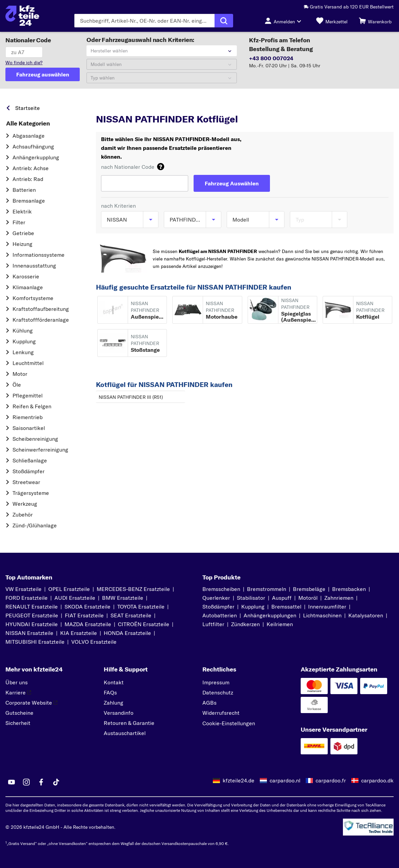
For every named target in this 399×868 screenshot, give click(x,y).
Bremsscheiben (221, 589)
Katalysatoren (366, 615)
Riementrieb (28, 417)
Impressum (216, 682)
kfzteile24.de (239, 780)
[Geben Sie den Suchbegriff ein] (144, 21)
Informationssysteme (39, 255)
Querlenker (216, 598)
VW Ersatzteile (23, 589)
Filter (19, 222)
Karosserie (26, 276)
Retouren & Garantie (129, 723)
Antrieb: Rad (28, 179)
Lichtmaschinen (322, 615)
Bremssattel (286, 607)
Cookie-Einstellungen (229, 723)
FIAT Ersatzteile (84, 615)
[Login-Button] (285, 21)
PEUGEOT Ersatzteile (32, 615)
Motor (20, 374)
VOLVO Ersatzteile (94, 642)
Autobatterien (220, 615)
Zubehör (23, 515)
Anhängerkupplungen (270, 615)
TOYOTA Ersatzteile (141, 607)
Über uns (17, 682)
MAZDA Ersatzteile (88, 624)
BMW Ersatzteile (123, 598)
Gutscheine (19, 713)
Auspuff (282, 598)
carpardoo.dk (377, 780)
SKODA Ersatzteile (88, 607)
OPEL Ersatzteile (69, 589)
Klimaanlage (28, 287)
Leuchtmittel (28, 363)
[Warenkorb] (375, 21)
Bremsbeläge (309, 589)
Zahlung (114, 703)
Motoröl (308, 598)
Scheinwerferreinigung (40, 450)
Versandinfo (119, 713)
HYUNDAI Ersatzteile (32, 624)
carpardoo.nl (285, 780)
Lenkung (23, 352)
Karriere (18, 692)
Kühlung (23, 330)
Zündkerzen (245, 624)
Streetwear (26, 482)
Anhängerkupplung (36, 157)
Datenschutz (218, 692)
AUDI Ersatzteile (75, 598)
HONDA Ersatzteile (127, 633)
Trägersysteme (31, 493)
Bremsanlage (29, 201)
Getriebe (23, 233)
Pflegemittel (28, 395)
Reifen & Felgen (32, 406)
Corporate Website (31, 703)
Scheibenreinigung (35, 439)
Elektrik (22, 211)
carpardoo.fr (331, 780)
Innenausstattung (34, 266)
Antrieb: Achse (31, 168)
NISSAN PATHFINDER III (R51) (131, 397)
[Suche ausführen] (224, 21)
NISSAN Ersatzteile (29, 633)
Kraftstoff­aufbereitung (41, 309)
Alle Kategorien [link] (28, 123)
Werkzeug (25, 504)
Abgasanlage (29, 136)
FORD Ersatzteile (27, 598)
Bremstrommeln (267, 589)
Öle (17, 385)
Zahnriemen (339, 598)
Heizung (22, 244)
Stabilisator (251, 598)
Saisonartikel (29, 428)
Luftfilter (213, 624)
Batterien (24, 190)
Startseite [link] (28, 108)
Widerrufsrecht (221, 713)
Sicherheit (18, 723)
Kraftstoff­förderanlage (41, 320)
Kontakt (114, 682)
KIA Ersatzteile (79, 633)
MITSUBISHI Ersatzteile (35, 642)
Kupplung (24, 341)
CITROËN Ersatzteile (144, 624)
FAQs (110, 692)
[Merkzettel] (332, 21)
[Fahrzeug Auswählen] (232, 183)
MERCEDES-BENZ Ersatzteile (133, 589)
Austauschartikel (125, 733)
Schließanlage (30, 460)
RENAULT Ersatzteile (32, 607)
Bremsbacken (349, 589)
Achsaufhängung (33, 146)
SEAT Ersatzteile (131, 615)
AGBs (209, 703)
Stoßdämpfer (29, 471)
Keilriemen (280, 624)
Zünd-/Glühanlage (35, 525)
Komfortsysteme (33, 298)
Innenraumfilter (327, 607)
